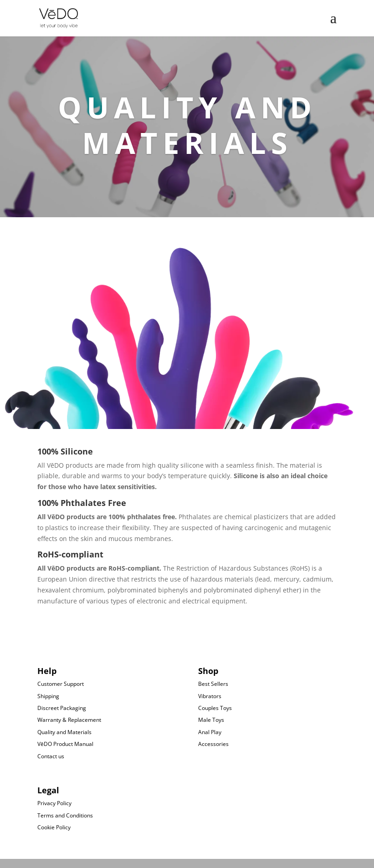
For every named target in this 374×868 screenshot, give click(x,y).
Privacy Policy (54, 803)
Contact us (51, 756)
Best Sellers (213, 684)
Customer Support (61, 684)
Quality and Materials (64, 732)
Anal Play (210, 732)
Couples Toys (215, 708)
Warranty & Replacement (69, 720)
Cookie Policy (54, 827)
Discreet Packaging (62, 708)
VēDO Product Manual (65, 744)
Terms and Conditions (65, 815)
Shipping (48, 696)
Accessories (213, 744)
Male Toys (211, 720)
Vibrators (210, 696)
